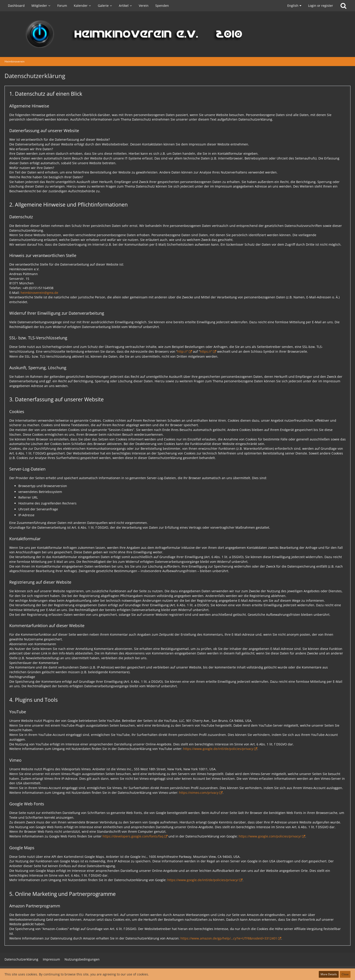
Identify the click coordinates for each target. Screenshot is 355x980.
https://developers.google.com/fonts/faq (133, 836)
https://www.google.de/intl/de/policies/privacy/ (203, 880)
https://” (206, 351)
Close (345, 974)
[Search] (343, 6)
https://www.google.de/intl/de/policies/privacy (218, 749)
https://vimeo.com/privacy (199, 793)
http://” (183, 351)
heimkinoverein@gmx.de (39, 293)
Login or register (321, 6)
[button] (293, 6)
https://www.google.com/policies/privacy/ (270, 836)
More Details (329, 974)
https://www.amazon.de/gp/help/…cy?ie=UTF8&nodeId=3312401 (229, 938)
